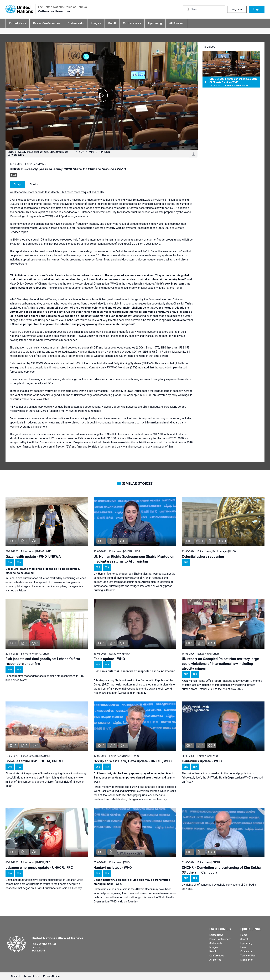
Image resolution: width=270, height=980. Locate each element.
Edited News (18, 23)
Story (17, 184)
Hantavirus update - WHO (202, 761)
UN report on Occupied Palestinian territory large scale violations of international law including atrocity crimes (220, 664)
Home (244, 935)
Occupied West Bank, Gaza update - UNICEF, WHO (133, 761)
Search (244, 939)
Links (243, 947)
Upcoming (155, 23)
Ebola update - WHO (109, 659)
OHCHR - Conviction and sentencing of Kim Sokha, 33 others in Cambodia (222, 870)
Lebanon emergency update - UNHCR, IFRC (39, 868)
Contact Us (246, 951)
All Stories (176, 23)
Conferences (132, 23)
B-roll (112, 23)
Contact (15, 976)
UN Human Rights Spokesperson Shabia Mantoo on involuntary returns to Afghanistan (134, 559)
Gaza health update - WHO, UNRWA (33, 557)
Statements (76, 23)
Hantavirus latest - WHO (113, 868)
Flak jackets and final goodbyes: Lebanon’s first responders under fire (43, 661)
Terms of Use (248, 956)
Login (257, 9)
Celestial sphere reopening (203, 557)
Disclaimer (247, 960)
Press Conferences (47, 23)
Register (237, 9)
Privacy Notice (51, 976)
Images (96, 23)
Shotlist (35, 184)
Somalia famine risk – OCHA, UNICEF (35, 761)
